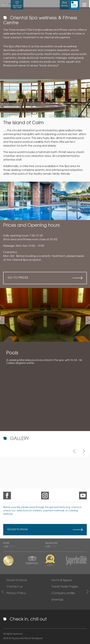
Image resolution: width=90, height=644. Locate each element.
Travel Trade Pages (65, 587)
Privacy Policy (16, 593)
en (4, 5)
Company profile (63, 593)
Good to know (18, 530)
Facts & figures (62, 580)
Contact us (14, 587)
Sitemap (57, 600)
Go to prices (18, 278)
